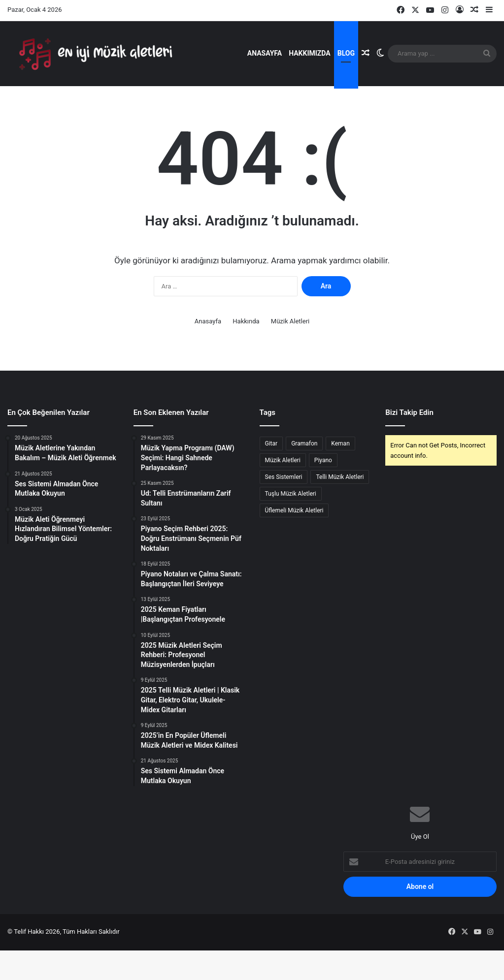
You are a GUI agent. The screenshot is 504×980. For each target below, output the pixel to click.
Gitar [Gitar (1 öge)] (271, 474)
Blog (346, 53)
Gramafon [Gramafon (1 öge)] (304, 474)
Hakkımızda (310, 53)
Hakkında (246, 352)
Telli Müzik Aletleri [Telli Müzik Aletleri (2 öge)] (340, 508)
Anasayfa (265, 53)
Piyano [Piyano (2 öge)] (323, 491)
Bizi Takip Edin (409, 443)
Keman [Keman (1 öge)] (340, 474)
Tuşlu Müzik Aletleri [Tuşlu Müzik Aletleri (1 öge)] (291, 525)
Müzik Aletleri (290, 352)
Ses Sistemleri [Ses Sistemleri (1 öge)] (284, 508)
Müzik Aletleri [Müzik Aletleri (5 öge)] (283, 491)
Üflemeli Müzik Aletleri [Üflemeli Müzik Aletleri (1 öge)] (294, 541)
